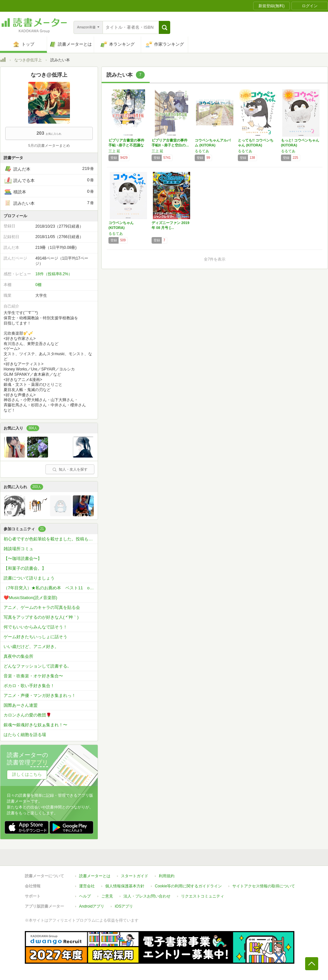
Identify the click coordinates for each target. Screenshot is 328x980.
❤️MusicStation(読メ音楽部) (30, 598)
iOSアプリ (124, 906)
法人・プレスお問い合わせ (147, 896)
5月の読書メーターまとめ (49, 145)
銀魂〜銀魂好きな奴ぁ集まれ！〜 (35, 725)
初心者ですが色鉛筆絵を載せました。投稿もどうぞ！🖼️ (51, 539)
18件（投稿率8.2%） (54, 274)
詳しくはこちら (27, 774)
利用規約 (167, 876)
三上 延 (114, 151)
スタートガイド (135, 876)
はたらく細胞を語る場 (25, 735)
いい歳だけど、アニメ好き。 (31, 647)
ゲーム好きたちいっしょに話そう (35, 637)
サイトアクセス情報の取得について (264, 886)
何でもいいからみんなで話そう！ (35, 627)
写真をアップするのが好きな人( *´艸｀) (41, 617)
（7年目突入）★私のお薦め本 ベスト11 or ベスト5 (51, 588)
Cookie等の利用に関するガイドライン (188, 886)
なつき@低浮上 (28, 60)
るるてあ (202, 151)
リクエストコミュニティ (203, 896)
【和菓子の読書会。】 (25, 568)
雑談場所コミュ (18, 549)
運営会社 (87, 886)
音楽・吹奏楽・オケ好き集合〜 (33, 676)
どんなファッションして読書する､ (37, 666)
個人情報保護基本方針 (125, 886)
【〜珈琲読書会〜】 (23, 558)
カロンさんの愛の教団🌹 (27, 715)
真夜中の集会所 (18, 656)
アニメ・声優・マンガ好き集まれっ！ (40, 695)
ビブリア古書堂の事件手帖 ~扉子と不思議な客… (126, 145)
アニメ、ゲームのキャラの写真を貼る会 (42, 607)
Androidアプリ (92, 906)
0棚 (38, 285)
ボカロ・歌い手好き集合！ (29, 686)
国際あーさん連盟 (21, 705)
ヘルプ (85, 896)
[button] (164, 27)
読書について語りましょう (29, 578)
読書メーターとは (95, 876)
